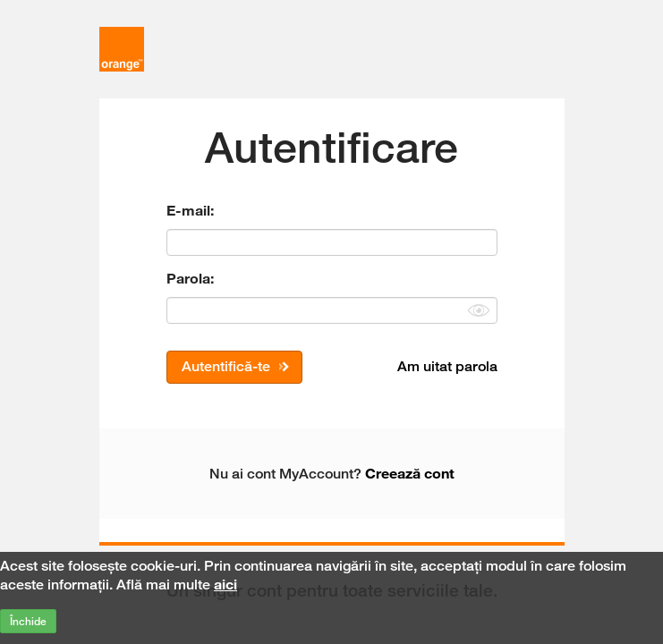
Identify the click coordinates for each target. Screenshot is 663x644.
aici (225, 584)
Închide (28, 621)
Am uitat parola (447, 366)
